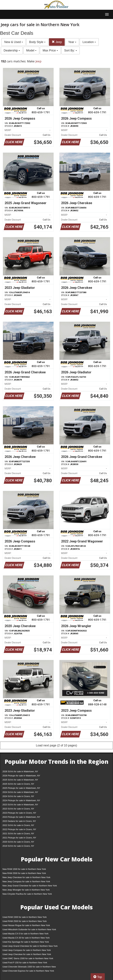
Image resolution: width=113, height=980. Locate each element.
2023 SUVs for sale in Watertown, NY (20, 805)
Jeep (57, 42)
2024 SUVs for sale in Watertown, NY (20, 792)
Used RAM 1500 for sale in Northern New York (25, 917)
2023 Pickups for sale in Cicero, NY (19, 813)
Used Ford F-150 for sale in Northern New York (25, 963)
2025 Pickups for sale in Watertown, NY (21, 788)
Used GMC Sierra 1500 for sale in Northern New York (28, 958)
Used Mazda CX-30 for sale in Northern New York (26, 938)
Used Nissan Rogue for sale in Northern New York (26, 925)
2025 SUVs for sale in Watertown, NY (20, 780)
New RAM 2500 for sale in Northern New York (24, 873)
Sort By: (71, 50)
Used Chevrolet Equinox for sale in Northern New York (28, 971)
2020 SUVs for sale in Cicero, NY (18, 842)
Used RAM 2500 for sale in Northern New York (25, 921)
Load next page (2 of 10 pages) (56, 745)
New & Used (14, 42)
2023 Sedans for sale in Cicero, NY (19, 821)
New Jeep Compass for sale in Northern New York (26, 881)
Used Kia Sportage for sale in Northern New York (26, 942)
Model (31, 50)
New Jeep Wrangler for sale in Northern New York (26, 890)
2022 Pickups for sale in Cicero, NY (19, 829)
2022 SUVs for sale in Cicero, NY (18, 825)
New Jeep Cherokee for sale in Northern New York (26, 877)
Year (72, 42)
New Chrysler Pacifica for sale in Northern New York (27, 894)
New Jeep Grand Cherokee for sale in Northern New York (30, 886)
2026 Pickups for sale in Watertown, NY (21, 776)
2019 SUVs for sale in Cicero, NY (18, 846)
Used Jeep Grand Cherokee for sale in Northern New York (30, 946)
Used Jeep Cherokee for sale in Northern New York (27, 954)
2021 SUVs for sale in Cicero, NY (18, 834)
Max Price (50, 50)
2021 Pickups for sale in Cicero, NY (19, 838)
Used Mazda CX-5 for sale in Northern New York (25, 934)
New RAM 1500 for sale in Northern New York (24, 869)
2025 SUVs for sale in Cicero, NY (18, 784)
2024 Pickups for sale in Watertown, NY (21, 800)
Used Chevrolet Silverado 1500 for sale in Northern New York (29, 967)
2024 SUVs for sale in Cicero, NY (18, 796)
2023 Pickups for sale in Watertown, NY (21, 817)
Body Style (37, 42)
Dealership (12, 50)
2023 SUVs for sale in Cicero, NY (18, 809)
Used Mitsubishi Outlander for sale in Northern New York (29, 929)
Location (89, 42)
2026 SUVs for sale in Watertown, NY (20, 771)
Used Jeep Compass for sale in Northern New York (27, 950)
